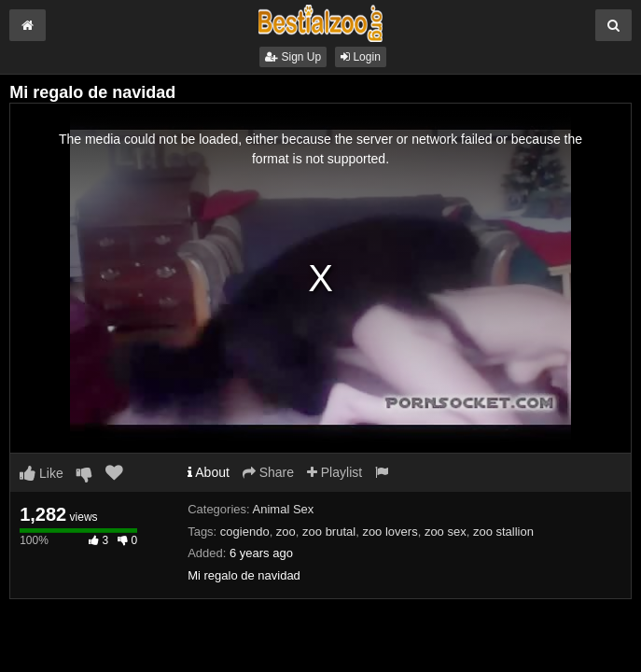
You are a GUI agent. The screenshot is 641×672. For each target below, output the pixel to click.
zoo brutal (329, 532)
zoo (286, 532)
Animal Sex (284, 509)
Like (42, 473)
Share (268, 472)
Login (361, 57)
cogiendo (245, 532)
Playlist (334, 472)
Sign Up (293, 57)
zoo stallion (503, 532)
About (209, 472)
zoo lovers (390, 532)
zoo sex (446, 532)
